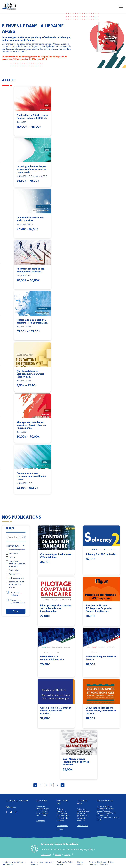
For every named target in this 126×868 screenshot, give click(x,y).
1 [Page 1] (41, 785)
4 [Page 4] (57, 785)
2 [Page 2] (46, 785)
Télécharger (11, 807)
